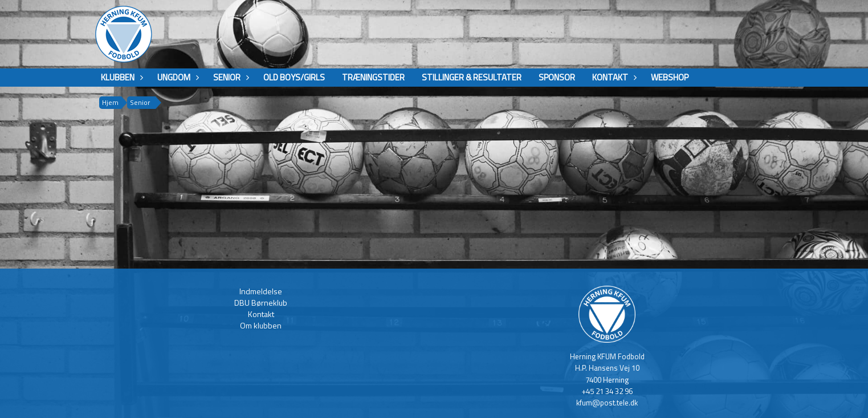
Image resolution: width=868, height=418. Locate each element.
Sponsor (557, 77)
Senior (230, 77)
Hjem (110, 102)
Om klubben (261, 325)
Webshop (670, 77)
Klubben (121, 77)
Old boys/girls (294, 77)
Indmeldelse (261, 291)
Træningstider (373, 77)
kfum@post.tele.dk (607, 403)
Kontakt (613, 77)
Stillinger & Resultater (472, 77)
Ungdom (177, 77)
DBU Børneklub (261, 303)
